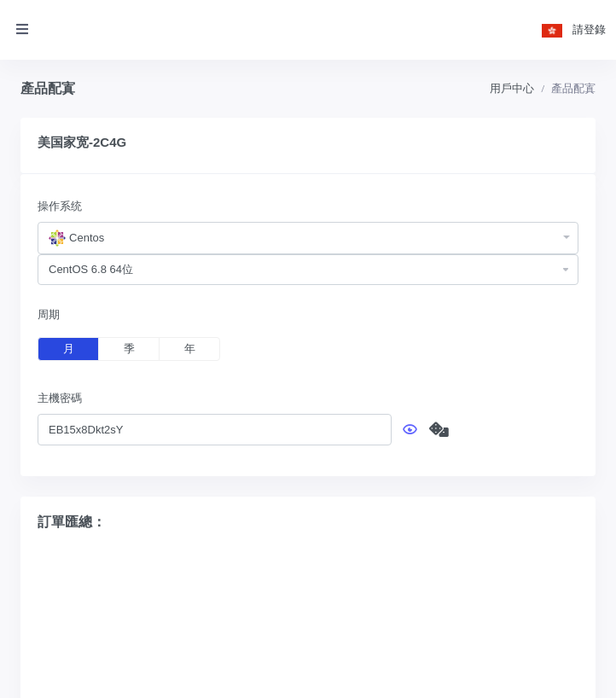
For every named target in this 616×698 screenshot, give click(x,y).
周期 (49, 314)
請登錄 (589, 29)
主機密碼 (60, 398)
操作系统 (60, 206)
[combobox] (308, 238)
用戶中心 (512, 88)
